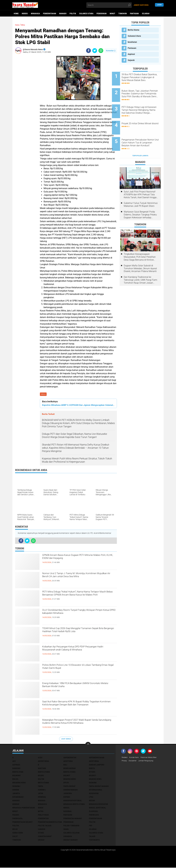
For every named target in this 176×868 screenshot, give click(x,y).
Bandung (16, 769)
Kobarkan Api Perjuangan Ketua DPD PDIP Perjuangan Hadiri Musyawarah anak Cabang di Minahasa (79, 653)
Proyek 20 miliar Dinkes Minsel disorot (141, 118)
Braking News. (95, 779)
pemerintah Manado (73, 819)
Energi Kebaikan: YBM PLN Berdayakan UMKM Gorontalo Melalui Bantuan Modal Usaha (78, 687)
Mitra (44, 394)
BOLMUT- (93, 776)
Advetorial (94, 762)
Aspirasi (131, 54)
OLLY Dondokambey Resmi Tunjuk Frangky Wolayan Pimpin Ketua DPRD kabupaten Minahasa (75, 616)
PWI (91, 826)
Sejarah (146, 13)
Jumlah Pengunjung (149, 762)
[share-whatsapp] (101, 51)
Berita (92, 769)
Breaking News (19, 783)
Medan (92, 801)
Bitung (92, 772)
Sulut (15, 837)
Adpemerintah (70, 758)
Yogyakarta (94, 840)
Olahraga (93, 812)
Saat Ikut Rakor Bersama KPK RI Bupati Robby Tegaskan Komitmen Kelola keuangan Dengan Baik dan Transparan (78, 708)
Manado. (42, 801)
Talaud (92, 837)
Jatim (40, 794)
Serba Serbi (18, 833)
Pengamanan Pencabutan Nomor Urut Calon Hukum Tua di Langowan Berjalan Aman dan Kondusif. (144, 133)
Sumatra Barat (45, 837)
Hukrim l (42, 790)
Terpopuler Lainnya (140, 144)
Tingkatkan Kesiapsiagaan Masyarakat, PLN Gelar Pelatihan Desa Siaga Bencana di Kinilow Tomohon (140, 245)
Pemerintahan (50, 13)
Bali (65, 765)
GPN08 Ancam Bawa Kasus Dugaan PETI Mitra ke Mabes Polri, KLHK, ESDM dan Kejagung (79, 559)
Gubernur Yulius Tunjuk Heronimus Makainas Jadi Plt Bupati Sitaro (141, 193)
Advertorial (44, 762)
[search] (109, 5)
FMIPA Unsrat (69, 787)
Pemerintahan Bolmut (23, 822)
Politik (73, 13)
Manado (63, 13)
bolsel (15, 779)
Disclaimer (134, 762)
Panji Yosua (43, 815)
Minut (112, 13)
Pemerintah (43, 819)
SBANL (66, 830)
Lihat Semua (66, 739)
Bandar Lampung (97, 765)
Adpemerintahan (97, 758)
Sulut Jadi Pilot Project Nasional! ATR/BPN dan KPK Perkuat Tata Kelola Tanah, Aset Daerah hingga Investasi (140, 182)
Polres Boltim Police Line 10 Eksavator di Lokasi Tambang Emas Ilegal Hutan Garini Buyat (79, 669)
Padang (16, 815)
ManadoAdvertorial (73, 801)
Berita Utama (134, 30)
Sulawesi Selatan (71, 833)
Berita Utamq (69, 772)
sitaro (41, 833)
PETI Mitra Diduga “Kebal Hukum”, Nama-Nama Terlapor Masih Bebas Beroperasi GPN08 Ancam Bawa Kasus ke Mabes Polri (79, 598)
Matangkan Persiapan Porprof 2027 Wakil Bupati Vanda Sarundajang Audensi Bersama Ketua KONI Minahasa (77, 726)
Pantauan (134, 13)
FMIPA (40, 787)
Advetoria (68, 762)
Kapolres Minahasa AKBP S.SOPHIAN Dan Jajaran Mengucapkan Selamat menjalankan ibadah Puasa (78, 405)
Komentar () (111, 51)
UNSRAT (41, 840)
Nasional (68, 812)
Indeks (25, 13)
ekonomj (16, 787)
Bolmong (16, 776)
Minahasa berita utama (74, 805)
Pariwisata (94, 815)
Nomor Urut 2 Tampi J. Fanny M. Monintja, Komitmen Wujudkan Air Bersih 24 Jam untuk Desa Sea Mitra (77, 579)
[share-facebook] (88, 51)
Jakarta (16, 794)
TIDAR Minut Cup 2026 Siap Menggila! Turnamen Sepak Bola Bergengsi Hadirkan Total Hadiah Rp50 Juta (79, 634)
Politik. (16, 826)
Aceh (40, 758)
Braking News (70, 779)
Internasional (96, 790)
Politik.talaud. (45, 826)
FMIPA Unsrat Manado (99, 787)
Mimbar (16, 805)
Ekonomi (93, 783)
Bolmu (41, 776)
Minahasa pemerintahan (24, 808)
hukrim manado (70, 790)
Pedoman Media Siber (152, 758)
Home (16, 13)
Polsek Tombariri (71, 826)
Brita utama (43, 783)
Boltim (41, 779)
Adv (14, 762)
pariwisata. (18, 819)
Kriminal (42, 797)
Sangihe (42, 830)
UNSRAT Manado (70, 840)
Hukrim (16, 790)
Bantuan (42, 769)
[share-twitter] (95, 51)
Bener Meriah (70, 769)
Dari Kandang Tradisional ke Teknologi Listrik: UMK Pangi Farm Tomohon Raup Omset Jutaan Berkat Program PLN (140, 268)
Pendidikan (102, 13)
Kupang (67, 797)
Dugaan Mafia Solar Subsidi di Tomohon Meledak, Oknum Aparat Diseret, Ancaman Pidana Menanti (140, 256)
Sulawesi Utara (86, 13)
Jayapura (68, 794)
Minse (41, 808)
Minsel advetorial (97, 808)
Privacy (125, 762)
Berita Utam (18, 772)
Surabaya (68, 837)
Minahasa (35, 13)
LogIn (159, 5)
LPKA (91, 797)
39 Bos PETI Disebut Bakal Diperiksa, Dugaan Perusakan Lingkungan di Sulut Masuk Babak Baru (143, 77)
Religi (15, 830)
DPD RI (66, 783)
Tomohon (123, 13)
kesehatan (132, 42)
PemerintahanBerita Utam (50, 822)
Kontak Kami (136, 758)
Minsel (67, 808)
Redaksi (125, 758)
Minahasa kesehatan (98, 805)
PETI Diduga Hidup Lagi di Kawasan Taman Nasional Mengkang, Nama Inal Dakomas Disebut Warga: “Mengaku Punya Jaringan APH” (142, 105)
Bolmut (67, 776)
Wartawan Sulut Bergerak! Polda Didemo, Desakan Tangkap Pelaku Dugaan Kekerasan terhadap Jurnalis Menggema (140, 203)
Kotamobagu (18, 797)
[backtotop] (88, 745)
